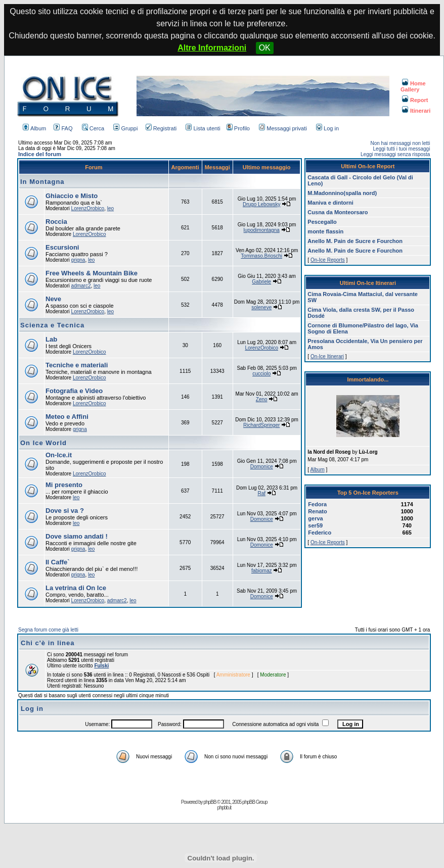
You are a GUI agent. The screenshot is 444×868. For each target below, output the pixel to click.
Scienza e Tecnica (52, 325)
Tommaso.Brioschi (261, 256)
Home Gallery (413, 86)
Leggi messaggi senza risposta (395, 154)
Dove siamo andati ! (77, 536)
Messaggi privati (283, 128)
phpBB (210, 802)
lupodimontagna (262, 230)
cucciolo (261, 374)
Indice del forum (40, 154)
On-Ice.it (59, 455)
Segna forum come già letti (48, 630)
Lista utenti (203, 128)
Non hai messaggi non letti (401, 143)
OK (265, 48)
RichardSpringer (261, 425)
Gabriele (261, 282)
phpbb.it (224, 808)
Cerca (93, 128)
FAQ (63, 128)
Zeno (262, 399)
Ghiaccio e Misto (72, 196)
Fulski (101, 666)
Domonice (262, 467)
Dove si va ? (65, 511)
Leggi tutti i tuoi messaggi (402, 149)
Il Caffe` (58, 562)
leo (110, 208)
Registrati (161, 128)
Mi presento (64, 485)
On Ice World (43, 443)
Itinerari (416, 111)
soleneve (261, 307)
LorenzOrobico (88, 208)
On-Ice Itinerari (327, 356)
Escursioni (62, 247)
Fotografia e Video (74, 391)
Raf (261, 493)
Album (34, 128)
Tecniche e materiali (77, 365)
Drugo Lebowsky (261, 204)
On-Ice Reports (328, 260)
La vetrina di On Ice (76, 588)
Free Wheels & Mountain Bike (92, 273)
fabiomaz (262, 571)
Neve (53, 299)
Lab (51, 339)
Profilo (238, 128)
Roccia (56, 222)
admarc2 (81, 286)
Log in (327, 128)
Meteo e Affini (67, 417)
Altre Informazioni (212, 48)
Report (415, 100)
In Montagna (42, 182)
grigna (78, 260)
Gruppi (125, 128)
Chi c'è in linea (48, 643)
